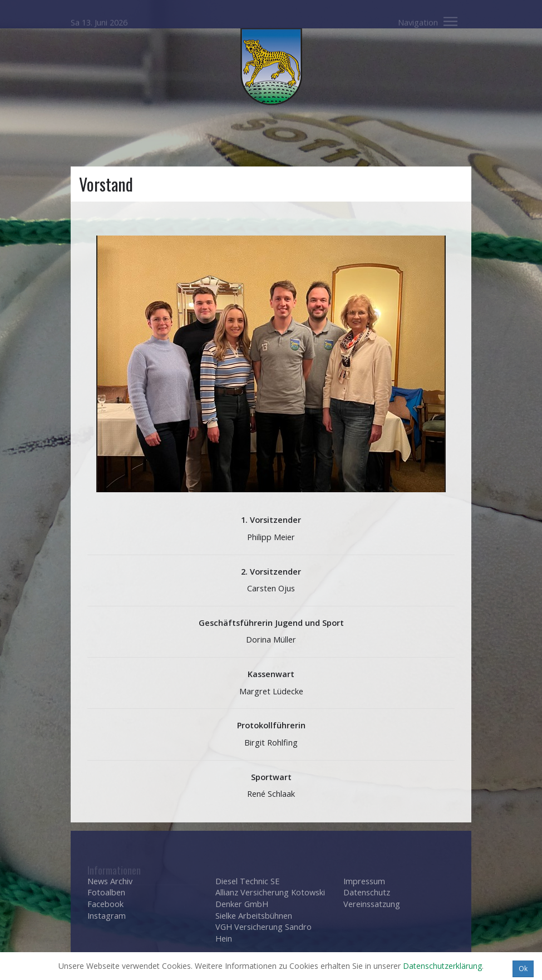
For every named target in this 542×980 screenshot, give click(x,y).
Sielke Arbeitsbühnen (254, 916)
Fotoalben (106, 892)
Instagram (107, 916)
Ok (523, 969)
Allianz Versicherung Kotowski (270, 892)
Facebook (105, 904)
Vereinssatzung (372, 904)
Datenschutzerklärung (442, 966)
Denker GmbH (242, 904)
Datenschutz (367, 892)
